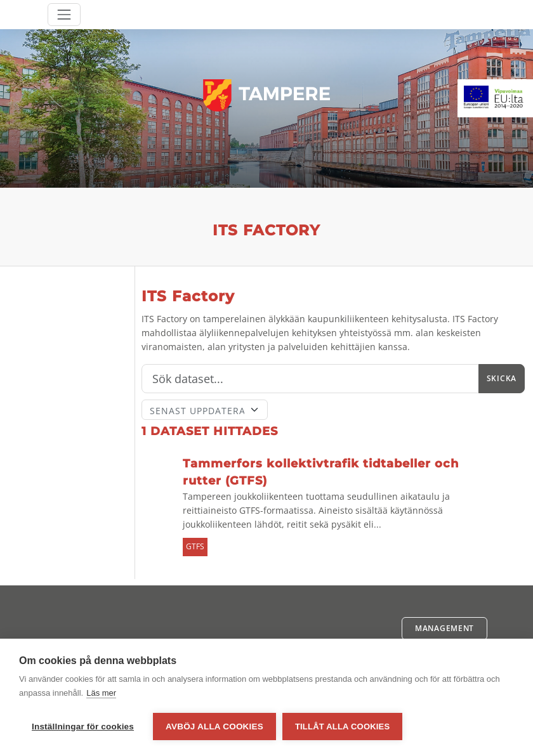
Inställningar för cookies (83, 727)
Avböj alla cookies (214, 727)
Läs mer (101, 693)
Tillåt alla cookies (342, 727)
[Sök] (310, 379)
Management (444, 628)
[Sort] (205, 410)
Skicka (502, 378)
